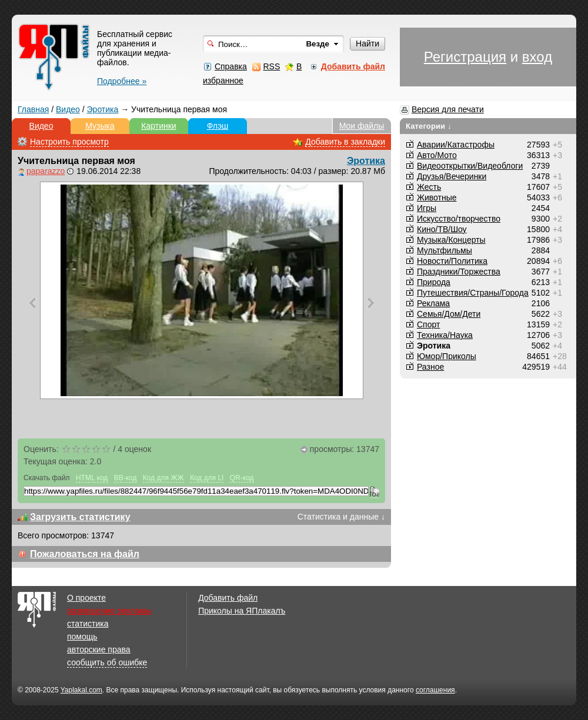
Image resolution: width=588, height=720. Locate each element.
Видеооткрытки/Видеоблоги (470, 166)
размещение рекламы (109, 611)
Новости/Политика (452, 261)
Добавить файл (228, 598)
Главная (33, 109)
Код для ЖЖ (163, 478)
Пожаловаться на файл (85, 554)
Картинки (158, 126)
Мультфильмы (445, 250)
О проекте (86, 598)
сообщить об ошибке (107, 662)
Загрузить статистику (80, 517)
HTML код (92, 478)
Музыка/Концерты (451, 240)
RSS (271, 66)
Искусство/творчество (459, 219)
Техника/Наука (445, 335)
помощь (82, 637)
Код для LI (207, 478)
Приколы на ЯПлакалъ (242, 611)
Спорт (428, 324)
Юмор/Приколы (447, 356)
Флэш (218, 126)
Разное (430, 367)
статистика (88, 624)
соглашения (435, 690)
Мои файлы (362, 126)
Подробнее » (122, 81)
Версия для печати (448, 109)
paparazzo (46, 171)
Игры (427, 208)
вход (537, 57)
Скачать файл (47, 478)
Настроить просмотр (69, 142)
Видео (68, 109)
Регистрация (465, 57)
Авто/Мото (437, 155)
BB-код (126, 478)
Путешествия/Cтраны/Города (473, 293)
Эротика (103, 109)
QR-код (242, 478)
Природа (434, 282)
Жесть (429, 187)
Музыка (100, 126)
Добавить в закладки (345, 142)
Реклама (433, 303)
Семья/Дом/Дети (449, 314)
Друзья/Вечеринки (452, 176)
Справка (231, 66)
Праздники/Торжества (459, 272)
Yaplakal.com (81, 690)
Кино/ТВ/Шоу (442, 229)
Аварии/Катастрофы (456, 145)
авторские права (99, 649)
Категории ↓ (429, 126)
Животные (437, 197)
